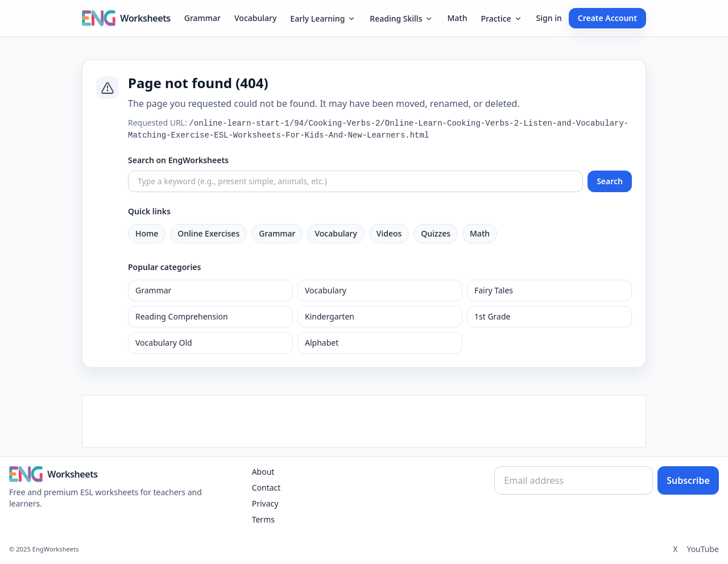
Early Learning (323, 18)
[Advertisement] (364, 421)
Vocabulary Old (164, 343)
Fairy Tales (494, 290)
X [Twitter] (675, 549)
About (263, 472)
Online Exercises (208, 233)
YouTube (703, 549)
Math (457, 18)
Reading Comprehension (182, 316)
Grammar (202, 18)
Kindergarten (330, 316)
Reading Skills (402, 18)
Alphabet (322, 343)
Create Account (607, 18)
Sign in (549, 18)
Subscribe (688, 480)
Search (610, 181)
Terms (263, 519)
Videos (389, 233)
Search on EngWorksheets (178, 160)
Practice (501, 18)
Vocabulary (255, 18)
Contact (266, 488)
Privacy (265, 503)
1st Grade (492, 316)
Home (147, 233)
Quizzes (436, 233)
